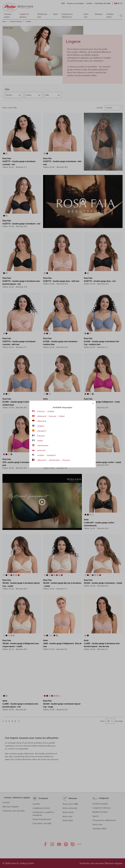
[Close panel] (93, 403)
